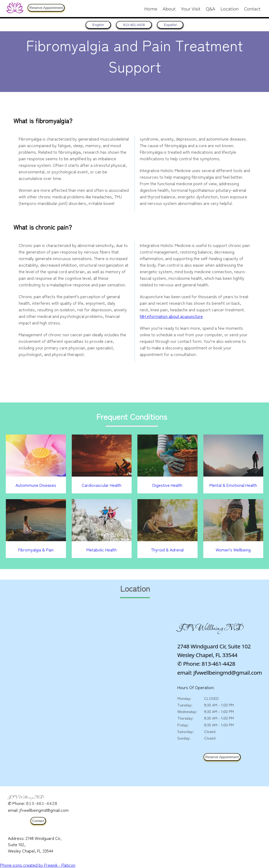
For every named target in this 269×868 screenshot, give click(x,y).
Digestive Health (167, 485)
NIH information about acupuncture (171, 316)
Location (229, 9)
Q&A (210, 9)
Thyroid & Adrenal (167, 550)
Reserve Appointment (46, 8)
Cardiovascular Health (102, 485)
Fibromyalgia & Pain (36, 550)
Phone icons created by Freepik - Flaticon (38, 865)
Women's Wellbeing (233, 550)
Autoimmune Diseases (36, 485)
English (95, 25)
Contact (252, 9)
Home (151, 9)
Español (173, 25)
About (169, 9)
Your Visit (191, 9)
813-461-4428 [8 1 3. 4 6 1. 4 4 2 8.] (134, 25)
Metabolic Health (102, 550)
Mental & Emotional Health (233, 485)
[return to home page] (95, 25)
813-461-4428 (42, 804)
